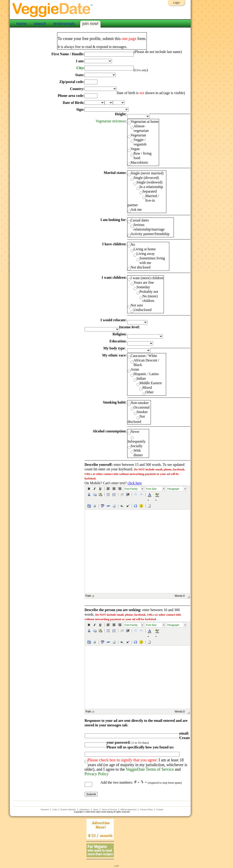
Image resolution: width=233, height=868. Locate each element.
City (80, 68)
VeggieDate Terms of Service (150, 769)
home (22, 24)
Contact (160, 810)
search (40, 24)
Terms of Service (109, 810)
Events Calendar (68, 810)
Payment (45, 810)
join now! (90, 24)
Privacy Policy (97, 774)
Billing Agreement (129, 810)
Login (176, 3)
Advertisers (84, 810)
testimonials (64, 24)
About (96, 810)
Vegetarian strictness (111, 121)
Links (55, 810)
